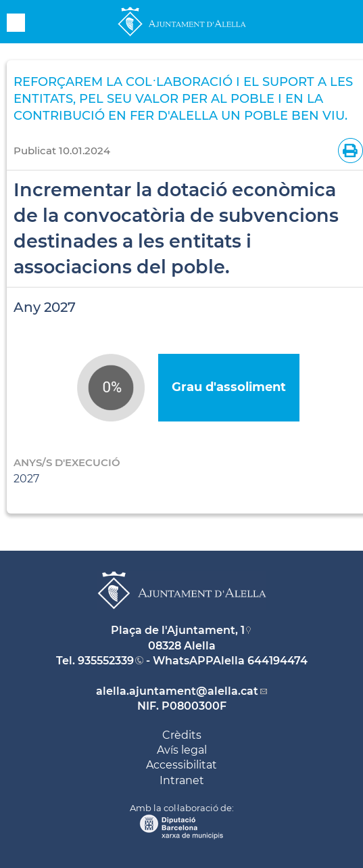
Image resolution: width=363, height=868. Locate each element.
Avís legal (182, 750)
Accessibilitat (181, 765)
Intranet (182, 780)
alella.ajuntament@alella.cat (177, 691)
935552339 (106, 661)
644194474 (277, 661)
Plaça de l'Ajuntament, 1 (178, 630)
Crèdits (182, 735)
